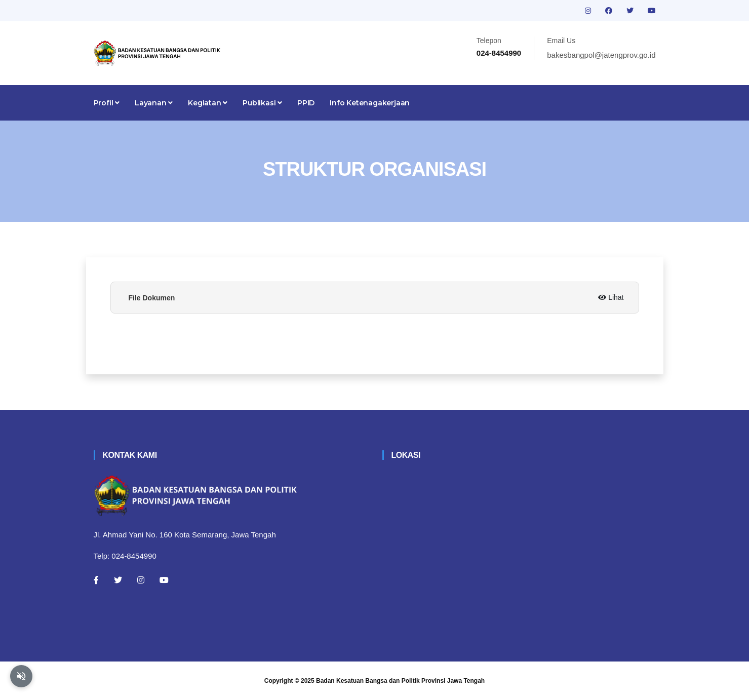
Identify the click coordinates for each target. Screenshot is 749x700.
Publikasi (262, 103)
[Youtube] (164, 580)
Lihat (611, 297)
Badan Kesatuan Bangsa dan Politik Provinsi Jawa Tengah (400, 681)
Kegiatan (208, 103)
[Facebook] (96, 580)
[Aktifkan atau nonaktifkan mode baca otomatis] (21, 676)
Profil (107, 103)
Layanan (154, 103)
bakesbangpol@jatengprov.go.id (601, 55)
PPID (306, 103)
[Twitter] (118, 580)
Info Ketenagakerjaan (370, 103)
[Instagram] (141, 580)
